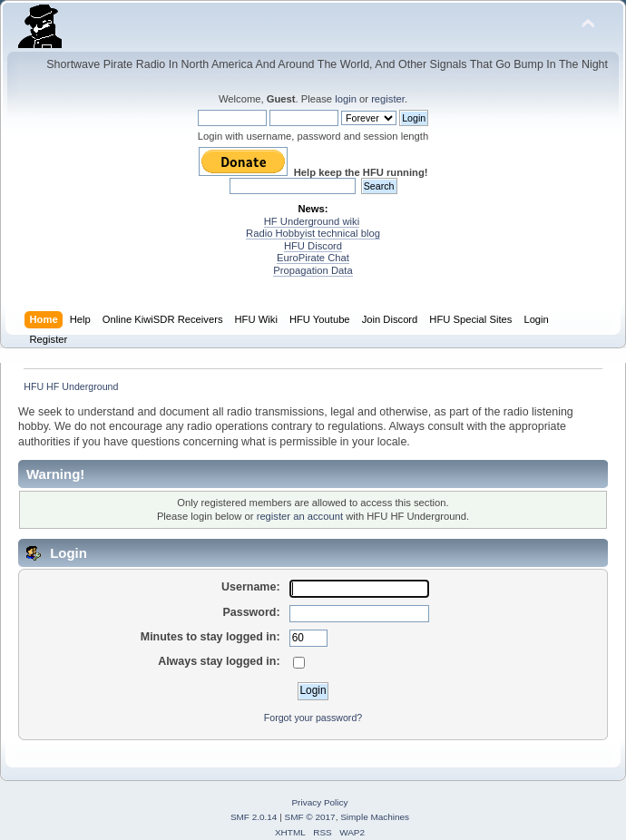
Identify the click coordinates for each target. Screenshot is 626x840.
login (346, 99)
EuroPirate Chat (313, 258)
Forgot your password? (313, 718)
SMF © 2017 (310, 817)
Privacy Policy (319, 802)
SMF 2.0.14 (254, 817)
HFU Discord (313, 246)
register (388, 99)
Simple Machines (375, 817)
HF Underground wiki (312, 221)
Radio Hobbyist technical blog (313, 233)
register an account (300, 516)
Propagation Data (313, 270)
